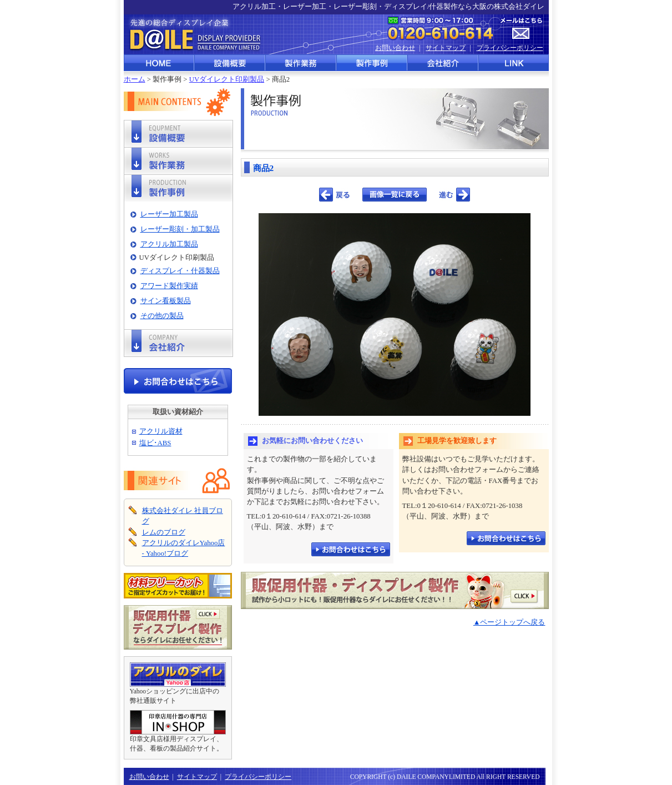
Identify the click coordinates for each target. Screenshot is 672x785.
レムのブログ (164, 532)
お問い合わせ (395, 48)
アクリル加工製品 (169, 244)
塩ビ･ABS (155, 443)
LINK (514, 63)
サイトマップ (446, 48)
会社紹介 (443, 63)
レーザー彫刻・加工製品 (180, 229)
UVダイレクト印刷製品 (227, 79)
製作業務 (301, 63)
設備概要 (230, 63)
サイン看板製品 (166, 301)
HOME (159, 63)
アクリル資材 (161, 431)
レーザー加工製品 (169, 214)
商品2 (264, 168)
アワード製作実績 (169, 286)
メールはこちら (521, 29)
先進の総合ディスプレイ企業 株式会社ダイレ (193, 34)
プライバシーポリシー (510, 48)
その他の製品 (162, 316)
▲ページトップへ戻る (509, 622)
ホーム (135, 79)
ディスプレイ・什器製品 (180, 271)
